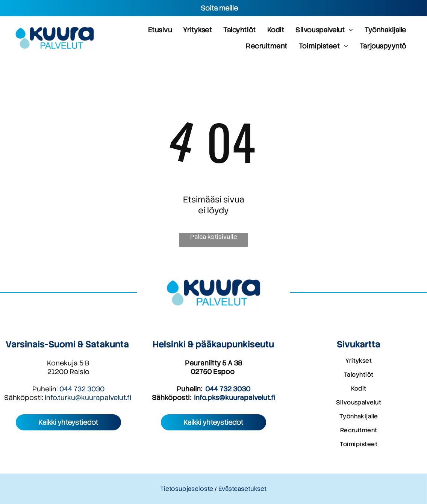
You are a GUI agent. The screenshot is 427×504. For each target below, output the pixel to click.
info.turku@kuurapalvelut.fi (88, 398)
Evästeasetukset (242, 489)
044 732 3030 (82, 389)
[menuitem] (160, 30)
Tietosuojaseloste (187, 489)
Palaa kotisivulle (214, 237)
